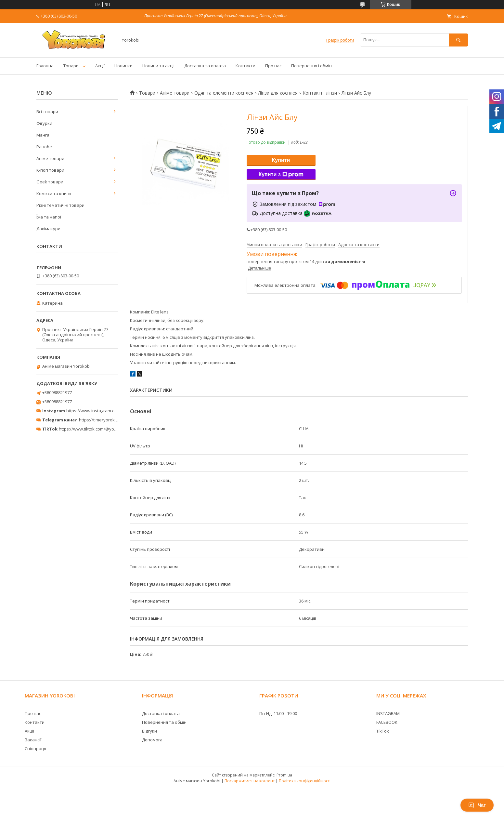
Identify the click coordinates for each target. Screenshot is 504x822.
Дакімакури (48, 229)
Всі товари (47, 112)
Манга (43, 135)
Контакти (246, 66)
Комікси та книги (54, 193)
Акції (100, 66)
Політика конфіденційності (305, 781)
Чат (477, 805)
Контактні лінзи (320, 93)
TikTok (383, 731)
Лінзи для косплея (278, 93)
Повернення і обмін (311, 66)
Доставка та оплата (205, 66)
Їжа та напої (49, 217)
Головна (45, 66)
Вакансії (33, 740)
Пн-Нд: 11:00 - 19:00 (278, 713)
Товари (71, 66)
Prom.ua (284, 775)
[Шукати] (459, 40)
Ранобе (44, 147)
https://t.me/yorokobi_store (106, 420)
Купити (281, 160)
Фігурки (44, 123)
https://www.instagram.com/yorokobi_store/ (110, 411)
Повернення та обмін (164, 722)
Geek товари (50, 182)
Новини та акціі (158, 66)
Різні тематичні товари (60, 205)
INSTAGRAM (388, 713)
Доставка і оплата (161, 713)
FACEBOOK (387, 722)
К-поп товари (50, 170)
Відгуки (149, 731)
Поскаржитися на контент (250, 781)
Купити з (281, 175)
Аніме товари (175, 93)
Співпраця (35, 749)
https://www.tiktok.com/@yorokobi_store (99, 429)
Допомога (152, 740)
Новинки (123, 66)
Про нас (273, 66)
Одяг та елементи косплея (224, 93)
